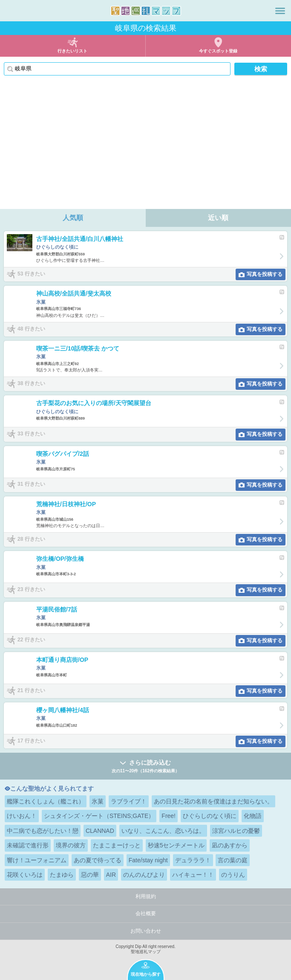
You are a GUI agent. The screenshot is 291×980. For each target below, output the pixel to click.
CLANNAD (100, 831)
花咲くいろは (25, 875)
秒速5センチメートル (176, 845)
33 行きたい (31, 434)
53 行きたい (31, 274)
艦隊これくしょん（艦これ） (46, 801)
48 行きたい (31, 329)
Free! (169, 816)
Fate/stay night (148, 860)
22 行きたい (31, 640)
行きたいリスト (72, 51)
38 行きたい (31, 383)
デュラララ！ (193, 860)
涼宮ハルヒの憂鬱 (236, 831)
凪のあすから (230, 845)
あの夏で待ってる (98, 860)
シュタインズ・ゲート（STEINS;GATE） (99, 816)
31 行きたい (31, 484)
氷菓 (98, 801)
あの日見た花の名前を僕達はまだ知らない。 (213, 801)
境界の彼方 (71, 845)
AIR (111, 875)
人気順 (73, 218)
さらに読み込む (145, 767)
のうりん (233, 875)
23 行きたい (31, 589)
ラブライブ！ (129, 801)
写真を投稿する (265, 274)
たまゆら (62, 875)
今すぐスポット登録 (218, 51)
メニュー (280, 11)
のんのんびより (144, 875)
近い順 (218, 218)
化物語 (253, 816)
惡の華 (90, 875)
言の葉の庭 (233, 860)
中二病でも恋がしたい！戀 (43, 831)
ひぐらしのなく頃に (210, 816)
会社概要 (146, 913)
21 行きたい (31, 690)
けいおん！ (22, 816)
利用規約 (146, 896)
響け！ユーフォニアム (37, 860)
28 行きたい (31, 539)
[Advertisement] (145, 145)
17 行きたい (31, 741)
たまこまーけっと (117, 845)
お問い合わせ (146, 931)
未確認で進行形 (28, 845)
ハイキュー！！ (193, 875)
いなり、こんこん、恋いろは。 (163, 831)
